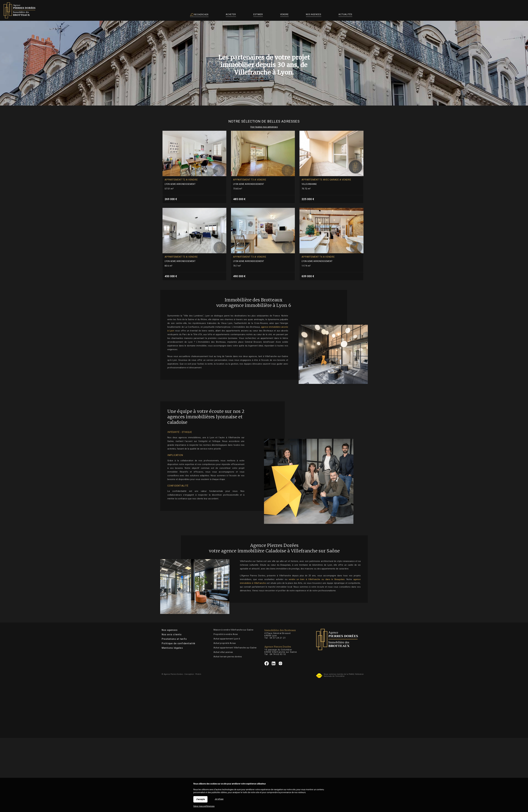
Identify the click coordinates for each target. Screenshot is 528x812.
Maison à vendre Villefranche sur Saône (234, 630)
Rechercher (199, 15)
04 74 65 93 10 (278, 654)
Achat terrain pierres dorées (228, 657)
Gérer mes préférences (204, 806)
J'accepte (200, 799)
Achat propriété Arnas (225, 643)
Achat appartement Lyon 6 (227, 639)
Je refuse (219, 799)
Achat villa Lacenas (223, 652)
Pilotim (198, 674)
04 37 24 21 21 (278, 638)
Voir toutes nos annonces (264, 127)
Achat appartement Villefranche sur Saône (235, 648)
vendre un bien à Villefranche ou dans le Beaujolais (334, 579)
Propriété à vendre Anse (226, 634)
